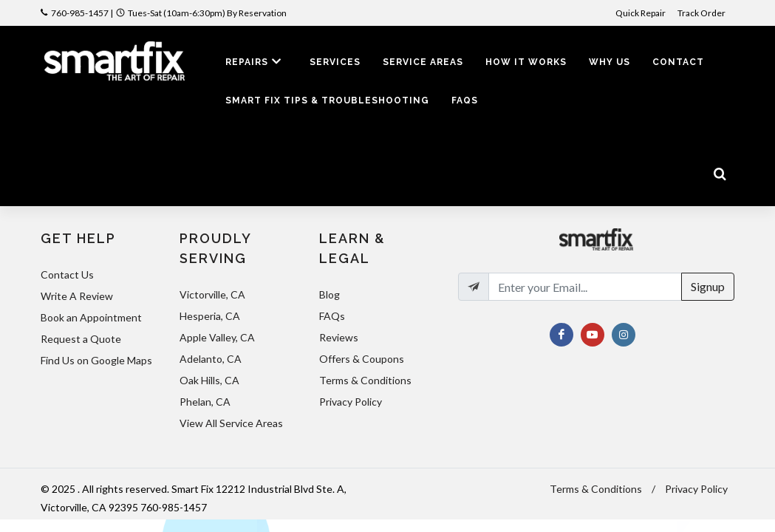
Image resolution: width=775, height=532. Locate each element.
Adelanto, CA (211, 359)
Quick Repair (641, 13)
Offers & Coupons (362, 359)
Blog (330, 294)
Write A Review (77, 296)
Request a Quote (81, 339)
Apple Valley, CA (217, 337)
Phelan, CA (205, 402)
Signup (708, 286)
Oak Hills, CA (209, 380)
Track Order (702, 13)
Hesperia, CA (210, 316)
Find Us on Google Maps (96, 360)
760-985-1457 (80, 13)
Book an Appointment (91, 317)
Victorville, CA (212, 294)
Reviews (339, 337)
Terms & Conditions (365, 380)
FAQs (332, 316)
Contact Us (67, 274)
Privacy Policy (351, 402)
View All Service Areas (231, 423)
